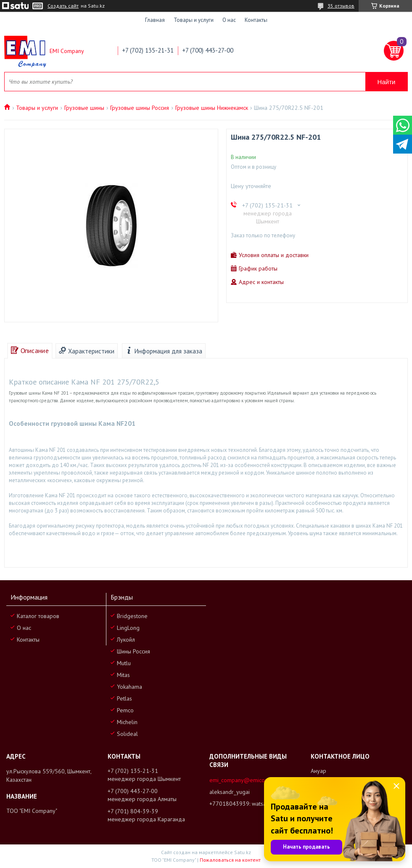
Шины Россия (133, 651)
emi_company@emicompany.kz (249, 780)
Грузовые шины (84, 108)
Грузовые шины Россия (140, 108)
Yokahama (129, 687)
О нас (229, 20)
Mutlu (124, 663)
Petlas (124, 698)
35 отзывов (341, 6)
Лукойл (126, 640)
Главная (155, 20)
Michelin (127, 722)
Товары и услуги (194, 20)
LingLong (128, 628)
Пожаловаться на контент (230, 860)
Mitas (123, 675)
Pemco (125, 710)
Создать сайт (63, 6)
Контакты (256, 20)
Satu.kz (243, 852)
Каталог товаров (38, 616)
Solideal (127, 734)
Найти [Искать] (387, 82)
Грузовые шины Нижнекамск (212, 108)
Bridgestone (132, 616)
